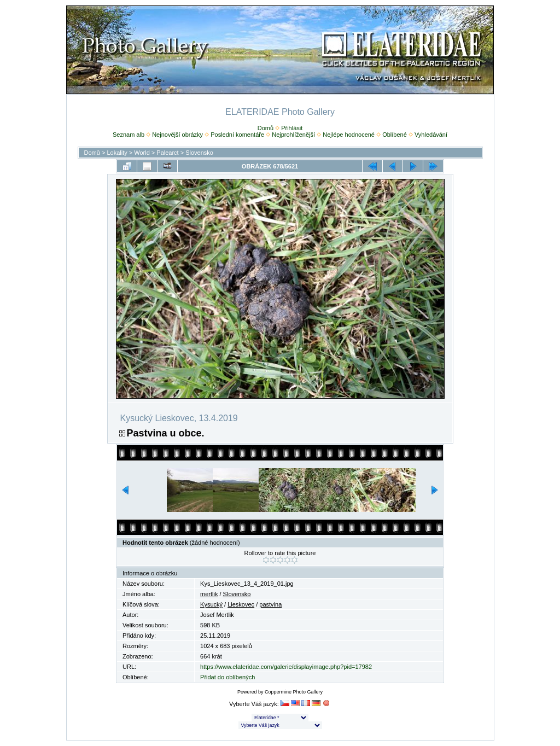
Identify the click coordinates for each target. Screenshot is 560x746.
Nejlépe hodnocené (349, 135)
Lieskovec (241, 604)
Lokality (117, 153)
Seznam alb (129, 135)
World (142, 153)
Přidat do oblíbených (227, 677)
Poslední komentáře (237, 135)
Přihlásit (292, 128)
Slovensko (199, 153)
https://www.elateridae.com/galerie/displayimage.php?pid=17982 (286, 667)
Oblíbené (395, 135)
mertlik (209, 594)
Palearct (167, 153)
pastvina (270, 604)
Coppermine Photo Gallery (294, 692)
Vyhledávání (431, 135)
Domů (266, 128)
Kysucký (211, 604)
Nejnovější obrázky (177, 135)
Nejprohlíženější (293, 135)
